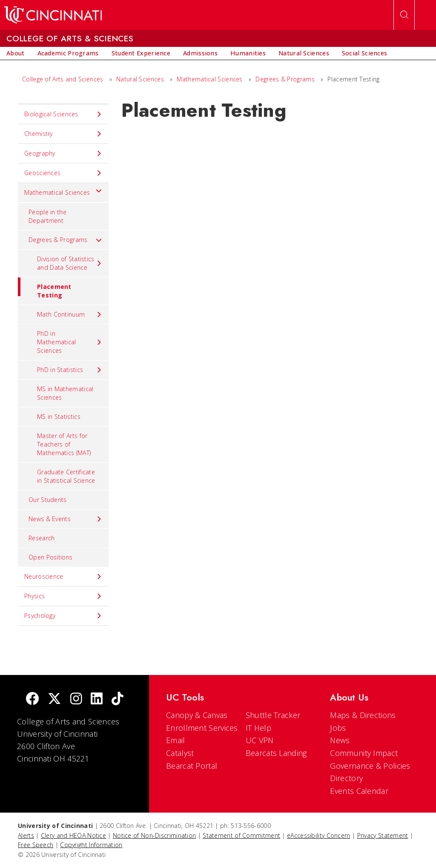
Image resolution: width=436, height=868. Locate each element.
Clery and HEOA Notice (73, 835)
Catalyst (180, 753)
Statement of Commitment (241, 835)
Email (176, 740)
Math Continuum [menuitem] (70, 314)
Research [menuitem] (42, 538)
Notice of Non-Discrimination (154, 835)
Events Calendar (359, 791)
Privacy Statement (383, 835)
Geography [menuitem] (63, 153)
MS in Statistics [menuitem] (59, 417)
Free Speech (36, 845)
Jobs (338, 728)
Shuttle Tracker (273, 715)
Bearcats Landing (276, 753)
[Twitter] (54, 699)
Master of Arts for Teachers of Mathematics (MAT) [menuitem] (64, 444)
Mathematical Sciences (209, 79)
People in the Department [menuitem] (47, 216)
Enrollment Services (202, 728)
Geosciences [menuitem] (63, 173)
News (340, 740)
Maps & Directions (363, 715)
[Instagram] (76, 699)
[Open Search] (404, 15)
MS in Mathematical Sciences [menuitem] (65, 393)
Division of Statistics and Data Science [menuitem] (70, 263)
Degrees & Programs (285, 79)
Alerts (26, 835)
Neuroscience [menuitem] (63, 577)
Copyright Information (91, 845)
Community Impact (364, 753)
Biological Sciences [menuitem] (63, 114)
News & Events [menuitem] (65, 519)
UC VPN (260, 740)
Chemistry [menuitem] (63, 134)
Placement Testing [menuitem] (45, 288)
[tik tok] (118, 699)
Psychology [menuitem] (63, 616)
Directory (346, 778)
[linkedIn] (97, 699)
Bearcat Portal (192, 766)
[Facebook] (32, 699)
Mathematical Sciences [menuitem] (63, 190)
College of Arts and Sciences (63, 79)
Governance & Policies (370, 766)
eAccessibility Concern (319, 835)
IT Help (258, 728)
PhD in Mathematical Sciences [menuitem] (70, 342)
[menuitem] (16, 53)
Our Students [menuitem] (48, 500)
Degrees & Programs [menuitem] (65, 240)
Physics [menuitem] (63, 596)
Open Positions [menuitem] (50, 557)
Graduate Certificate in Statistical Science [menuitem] (66, 476)
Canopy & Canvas (197, 715)
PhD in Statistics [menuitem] (70, 370)
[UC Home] (53, 15)
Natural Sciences (140, 79)
